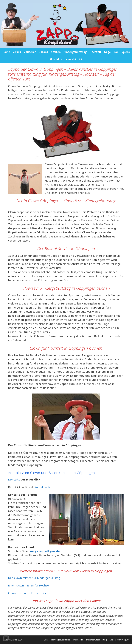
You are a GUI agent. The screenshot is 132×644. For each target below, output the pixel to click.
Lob (116, 52)
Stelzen (56, 52)
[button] (6, 638)
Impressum (78, 640)
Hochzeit (95, 52)
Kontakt (71, 59)
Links (46, 640)
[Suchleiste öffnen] (81, 60)
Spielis (126, 52)
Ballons (43, 52)
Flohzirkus (56, 59)
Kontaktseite (43, 487)
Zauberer (30, 52)
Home (6, 52)
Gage (107, 52)
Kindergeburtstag (75, 52)
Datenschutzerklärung (96, 640)
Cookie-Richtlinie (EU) (119, 640)
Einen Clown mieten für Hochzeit (29, 585)
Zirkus (17, 52)
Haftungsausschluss (61, 640)
